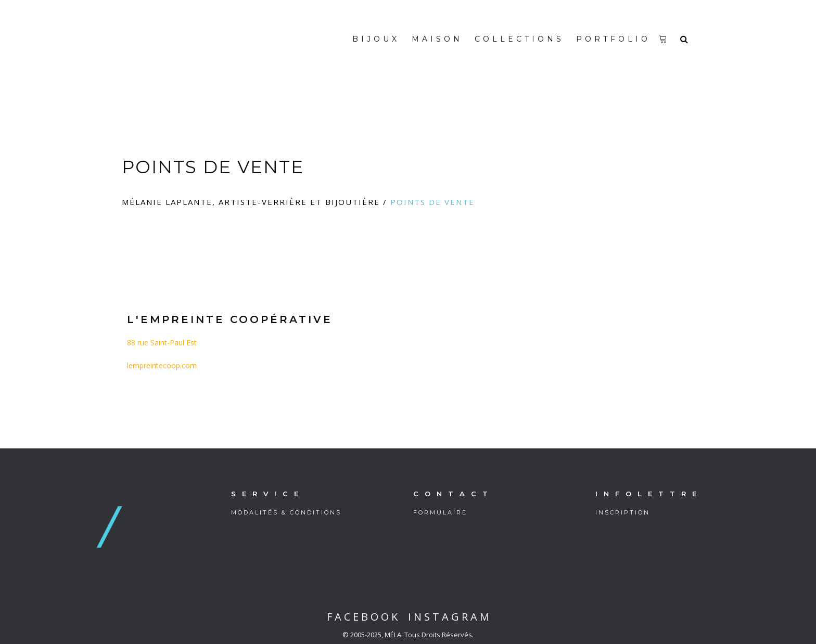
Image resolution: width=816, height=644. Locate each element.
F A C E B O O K (362, 617)
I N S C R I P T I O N (622, 512)
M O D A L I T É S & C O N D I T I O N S (285, 512)
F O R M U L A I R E (439, 512)
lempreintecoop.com (162, 365)
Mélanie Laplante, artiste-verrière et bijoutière (251, 202)
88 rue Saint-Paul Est (162, 343)
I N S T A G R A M (447, 617)
